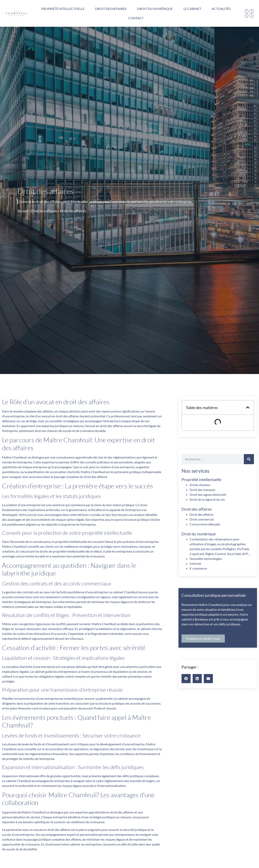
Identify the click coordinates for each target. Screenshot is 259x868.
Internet (195, 563)
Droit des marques (202, 490)
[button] (248, 407)
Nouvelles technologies (206, 559)
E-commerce (198, 568)
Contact (136, 18)
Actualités (221, 9)
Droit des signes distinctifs (208, 495)
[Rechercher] (249, 459)
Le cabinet (192, 9)
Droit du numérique (155, 9)
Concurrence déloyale (205, 524)
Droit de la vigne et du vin (207, 499)
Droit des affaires (111, 9)
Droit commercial (202, 519)
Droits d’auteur (200, 485)
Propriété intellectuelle (63, 9)
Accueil (23, 211)
